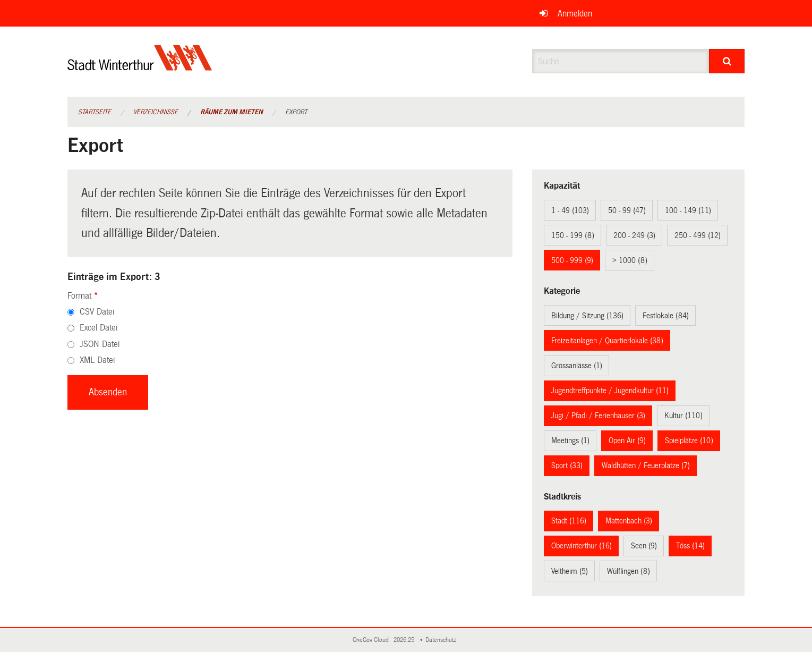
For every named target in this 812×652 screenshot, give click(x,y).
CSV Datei (97, 312)
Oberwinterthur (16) (582, 546)
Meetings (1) (570, 441)
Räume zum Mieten (232, 112)
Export (296, 112)
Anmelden (575, 14)
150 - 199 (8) (573, 235)
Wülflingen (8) (629, 571)
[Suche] (727, 61)
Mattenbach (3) (629, 521)
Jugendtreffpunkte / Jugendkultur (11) (610, 391)
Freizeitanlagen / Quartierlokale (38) (607, 341)
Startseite (95, 112)
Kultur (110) (683, 416)
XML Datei (97, 360)
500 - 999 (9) (572, 260)
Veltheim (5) (570, 571)
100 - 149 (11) (688, 210)
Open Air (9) (627, 441)
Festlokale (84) (666, 316)
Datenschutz (442, 640)
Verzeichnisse (156, 112)
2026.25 (405, 640)
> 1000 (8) (630, 260)
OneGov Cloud (372, 640)
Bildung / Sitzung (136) (587, 316)
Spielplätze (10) (689, 441)
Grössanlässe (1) (577, 366)
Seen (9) (644, 546)
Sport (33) (567, 465)
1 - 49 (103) (570, 210)
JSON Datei (100, 344)
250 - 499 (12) (698, 235)
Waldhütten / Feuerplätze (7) (646, 465)
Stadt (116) (569, 521)
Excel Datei (99, 328)
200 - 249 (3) (634, 235)
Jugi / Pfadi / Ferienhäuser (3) (598, 416)
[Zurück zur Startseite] (140, 67)
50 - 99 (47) (627, 210)
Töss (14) (690, 546)
